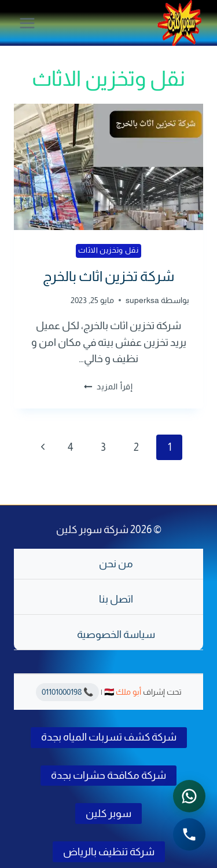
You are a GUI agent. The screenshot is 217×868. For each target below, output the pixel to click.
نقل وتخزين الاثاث (108, 250)
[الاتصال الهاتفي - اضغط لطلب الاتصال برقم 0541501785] (189, 834)
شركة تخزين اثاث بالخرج (108, 276)
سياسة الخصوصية (116, 634)
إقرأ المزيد (108, 386)
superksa (142, 300)
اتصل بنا (116, 599)
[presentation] (108, 167)
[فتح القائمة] (27, 23)
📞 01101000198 (67, 692)
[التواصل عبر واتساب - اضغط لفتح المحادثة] (189, 796)
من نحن (116, 564)
